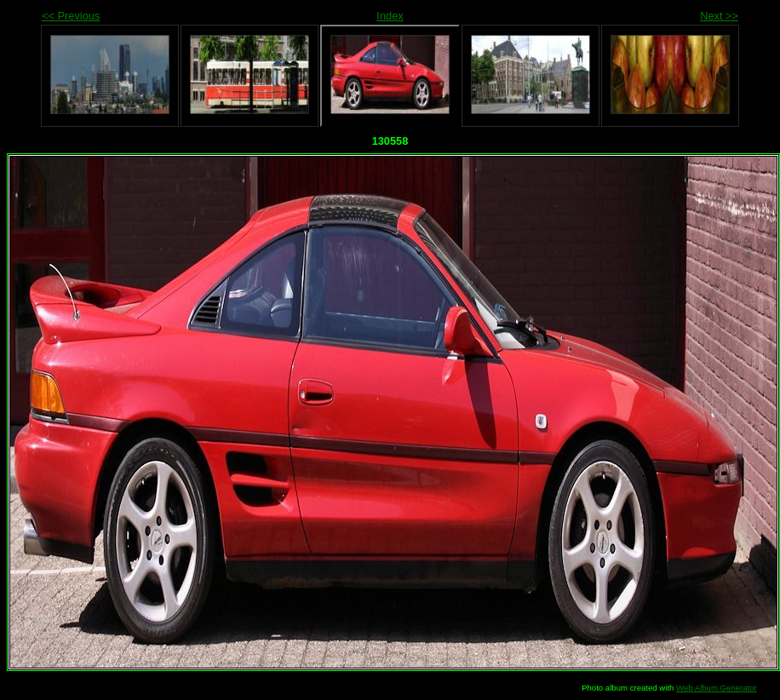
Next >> (719, 16)
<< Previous (71, 16)
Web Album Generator (717, 688)
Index (390, 16)
